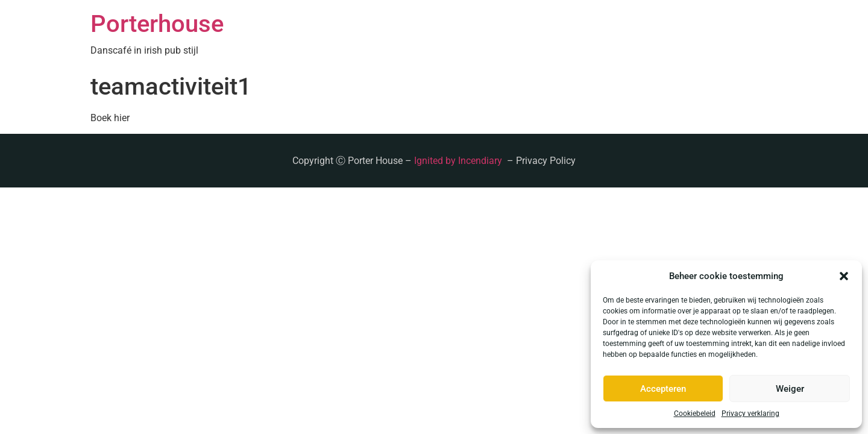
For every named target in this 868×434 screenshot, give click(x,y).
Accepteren (663, 389)
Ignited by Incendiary (459, 161)
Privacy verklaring (750, 414)
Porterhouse (157, 24)
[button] (844, 276)
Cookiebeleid (695, 414)
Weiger (790, 389)
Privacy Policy (546, 161)
